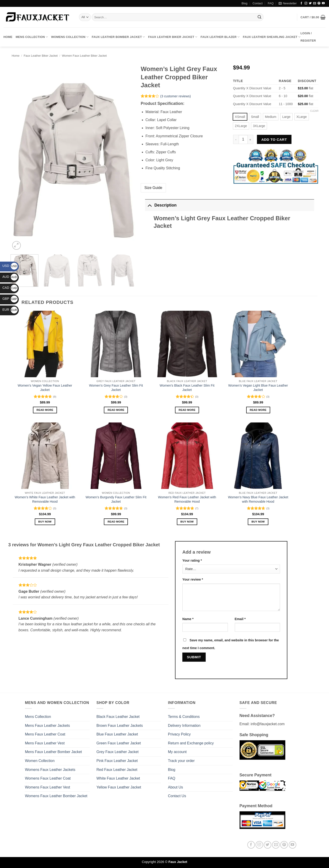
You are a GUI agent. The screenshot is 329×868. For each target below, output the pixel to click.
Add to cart (274, 139)
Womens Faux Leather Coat (48, 778)
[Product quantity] (243, 139)
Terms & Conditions (184, 717)
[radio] (240, 117)
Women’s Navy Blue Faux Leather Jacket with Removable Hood (258, 499)
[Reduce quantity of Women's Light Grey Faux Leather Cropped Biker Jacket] (236, 139)
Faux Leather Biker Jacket (173, 37)
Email (240, 619)
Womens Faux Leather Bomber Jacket (56, 796)
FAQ (271, 3)
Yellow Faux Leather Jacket (119, 787)
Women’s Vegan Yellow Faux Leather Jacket (45, 388)
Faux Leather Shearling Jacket (272, 37)
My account (177, 752)
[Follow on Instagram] (306, 3)
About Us (175, 787)
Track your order (181, 761)
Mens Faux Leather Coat (45, 734)
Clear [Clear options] (314, 111)
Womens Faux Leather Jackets (50, 770)
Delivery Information (184, 726)
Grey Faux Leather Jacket (118, 752)
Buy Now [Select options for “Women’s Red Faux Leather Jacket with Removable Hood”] (187, 522)
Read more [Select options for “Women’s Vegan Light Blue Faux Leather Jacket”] (258, 410)
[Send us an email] (315, 3)
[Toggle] (150, 205)
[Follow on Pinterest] (319, 3)
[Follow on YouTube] (323, 3)
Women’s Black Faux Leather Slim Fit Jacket (187, 388)
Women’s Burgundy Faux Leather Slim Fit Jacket (116, 499)
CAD (10, 288)
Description (161, 205)
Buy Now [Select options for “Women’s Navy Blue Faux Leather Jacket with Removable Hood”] (258, 522)
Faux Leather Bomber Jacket (118, 37)
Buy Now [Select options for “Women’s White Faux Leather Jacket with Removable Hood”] (45, 522)
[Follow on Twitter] (310, 3)
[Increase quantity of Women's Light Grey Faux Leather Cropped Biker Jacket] (251, 139)
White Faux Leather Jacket (118, 778)
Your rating (192, 560)
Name (188, 619)
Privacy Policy (179, 734)
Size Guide (153, 188)
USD (10, 266)
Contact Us (177, 796)
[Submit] (259, 17)
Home (8, 37)
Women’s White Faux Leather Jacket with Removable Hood (45, 499)
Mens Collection (32, 37)
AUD (10, 277)
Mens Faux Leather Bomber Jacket (53, 752)
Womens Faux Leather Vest (47, 787)
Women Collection (40, 761)
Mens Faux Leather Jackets (47, 726)
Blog (245, 3)
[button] (288, 3)
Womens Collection (70, 37)
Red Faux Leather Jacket (117, 770)
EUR (10, 310)
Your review (193, 579)
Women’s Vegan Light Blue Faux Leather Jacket (258, 388)
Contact (258, 3)
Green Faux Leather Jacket (119, 743)
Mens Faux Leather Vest (45, 743)
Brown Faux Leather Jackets (120, 726)
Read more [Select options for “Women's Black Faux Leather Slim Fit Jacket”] (187, 410)
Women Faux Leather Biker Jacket (84, 56)
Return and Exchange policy (191, 743)
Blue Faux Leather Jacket (117, 734)
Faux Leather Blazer (220, 37)
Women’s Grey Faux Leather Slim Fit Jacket (116, 388)
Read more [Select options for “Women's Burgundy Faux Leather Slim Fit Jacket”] (116, 522)
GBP (10, 299)
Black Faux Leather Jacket (118, 717)
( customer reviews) (175, 96)
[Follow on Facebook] (301, 3)
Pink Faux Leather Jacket (117, 761)
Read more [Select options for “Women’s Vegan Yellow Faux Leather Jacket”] (45, 410)
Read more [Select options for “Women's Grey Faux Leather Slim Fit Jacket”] (116, 410)
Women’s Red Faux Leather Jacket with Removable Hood (187, 499)
